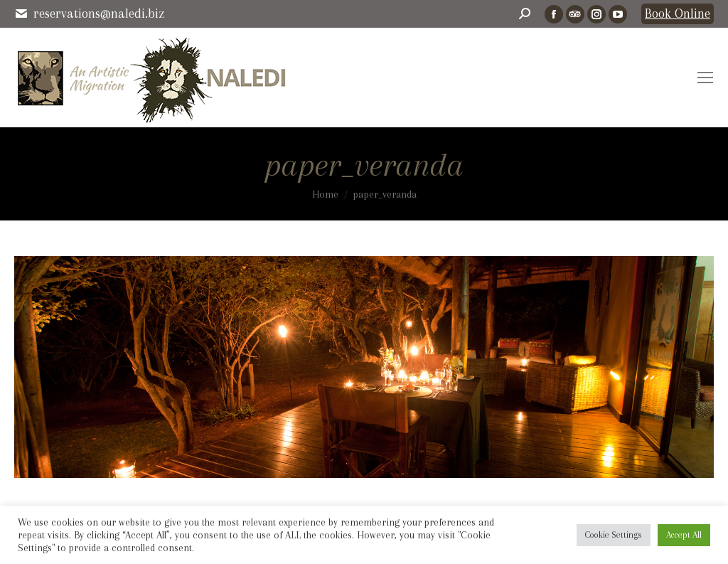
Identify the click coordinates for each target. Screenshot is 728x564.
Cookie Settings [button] (614, 535)
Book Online (678, 14)
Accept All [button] (684, 535)
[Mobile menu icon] (705, 78)
